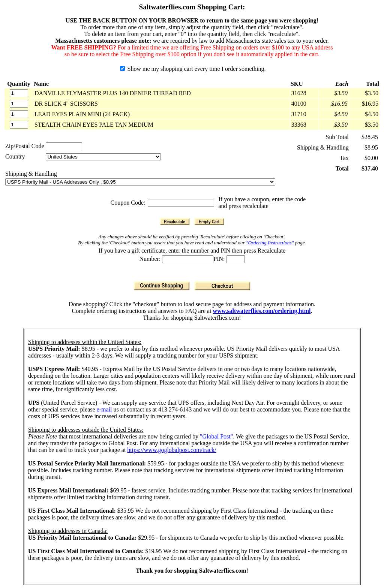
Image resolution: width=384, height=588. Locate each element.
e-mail (104, 409)
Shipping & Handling (31, 174)
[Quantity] (19, 93)
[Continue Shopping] (162, 286)
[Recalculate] (175, 221)
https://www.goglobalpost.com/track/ (172, 450)
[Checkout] (222, 286)
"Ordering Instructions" (270, 243)
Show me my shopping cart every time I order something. (193, 69)
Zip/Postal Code (25, 146)
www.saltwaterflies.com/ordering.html (262, 311)
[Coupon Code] (181, 203)
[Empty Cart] (209, 221)
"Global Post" (216, 436)
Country (15, 156)
